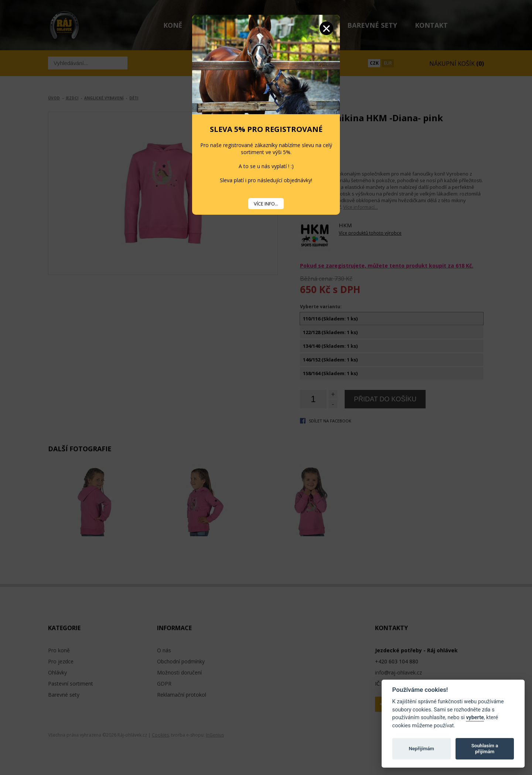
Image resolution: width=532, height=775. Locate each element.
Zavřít (326, 28)
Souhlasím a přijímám (485, 749)
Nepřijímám (421, 749)
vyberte (475, 718)
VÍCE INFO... (266, 204)
